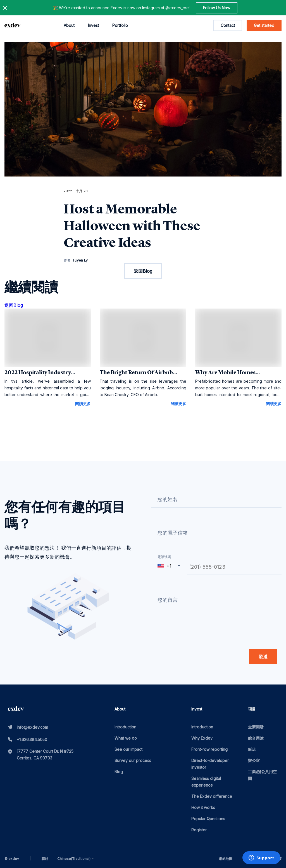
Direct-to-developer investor (210, 764)
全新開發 (256, 727)
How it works (203, 807)
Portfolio (120, 25)
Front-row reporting (209, 749)
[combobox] (76, 859)
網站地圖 (226, 859)
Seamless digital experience (206, 782)
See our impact (128, 749)
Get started (264, 25)
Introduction (125, 727)
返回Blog (143, 271)
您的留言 (168, 600)
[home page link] (13, 25)
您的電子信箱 (173, 533)
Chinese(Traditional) (76, 859)
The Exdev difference (212, 796)
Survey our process (133, 760)
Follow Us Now (217, 8)
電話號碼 (164, 557)
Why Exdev (202, 738)
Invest (93, 25)
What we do (126, 738)
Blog (119, 772)
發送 (263, 657)
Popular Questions (208, 819)
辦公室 (254, 760)
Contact (228, 25)
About (69, 25)
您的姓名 (168, 499)
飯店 (252, 749)
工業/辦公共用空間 (262, 775)
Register (199, 830)
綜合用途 (256, 738)
